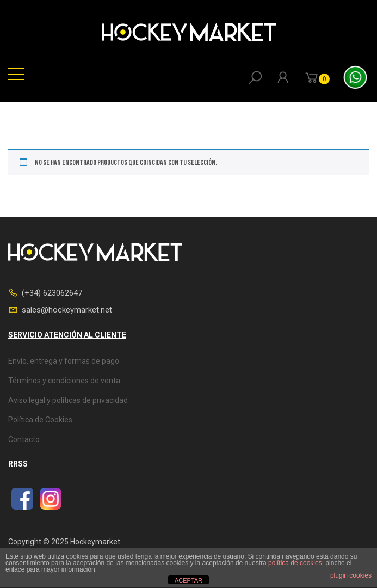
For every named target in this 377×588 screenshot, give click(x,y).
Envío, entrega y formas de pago (64, 361)
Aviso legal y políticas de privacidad (68, 400)
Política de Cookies (40, 420)
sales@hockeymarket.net (67, 310)
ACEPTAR (189, 580)
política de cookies (295, 563)
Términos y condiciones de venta (64, 381)
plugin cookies (351, 575)
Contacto (24, 439)
